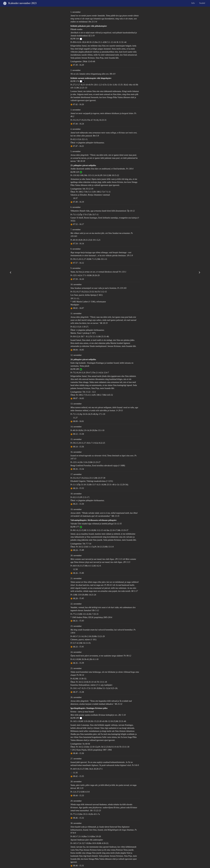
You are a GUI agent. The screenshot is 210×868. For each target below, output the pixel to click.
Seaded (202, 3)
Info (193, 3)
